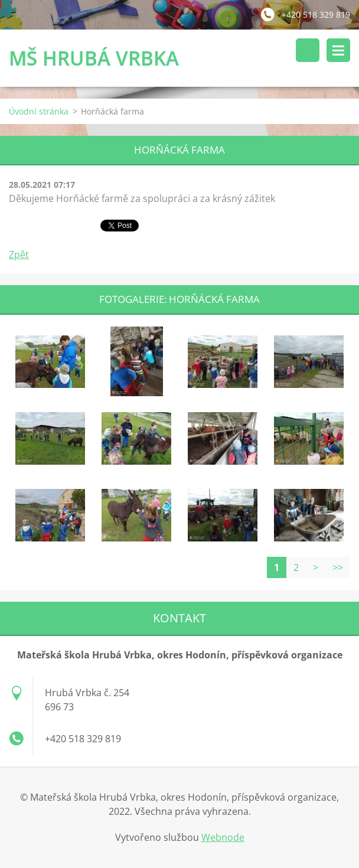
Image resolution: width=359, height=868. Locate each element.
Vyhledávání (308, 50)
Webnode (223, 837)
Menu (338, 50)
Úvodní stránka (39, 111)
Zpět (19, 254)
